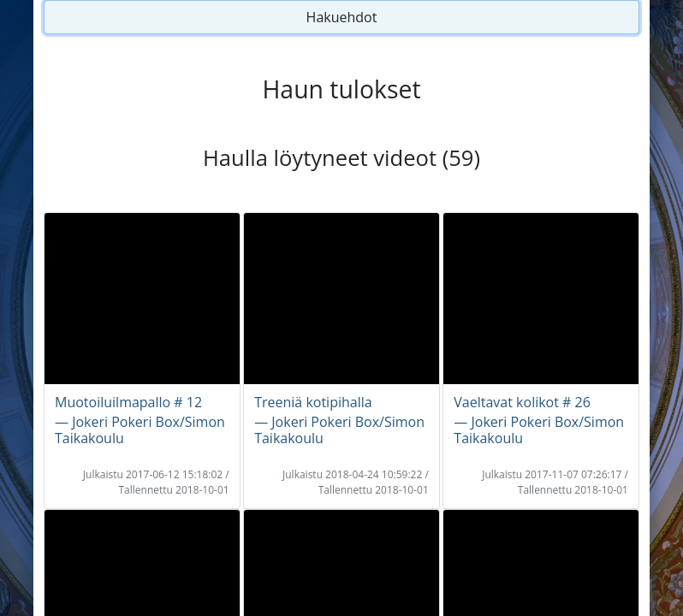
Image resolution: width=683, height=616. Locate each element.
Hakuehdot (342, 17)
